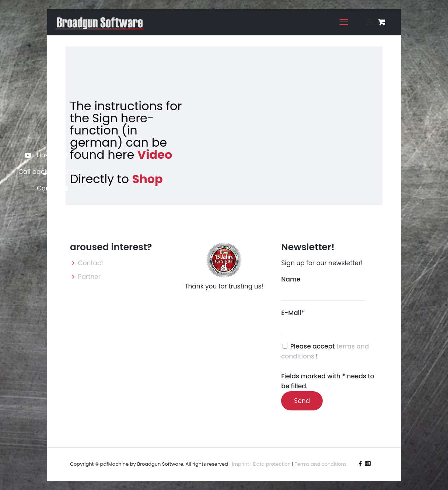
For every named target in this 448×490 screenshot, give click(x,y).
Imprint (241, 464)
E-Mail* (323, 321)
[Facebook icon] (360, 464)
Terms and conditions (321, 464)
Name (323, 288)
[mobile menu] (344, 22)
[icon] (368, 464)
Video (155, 155)
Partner (90, 277)
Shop (147, 179)
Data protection (272, 464)
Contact (91, 263)
